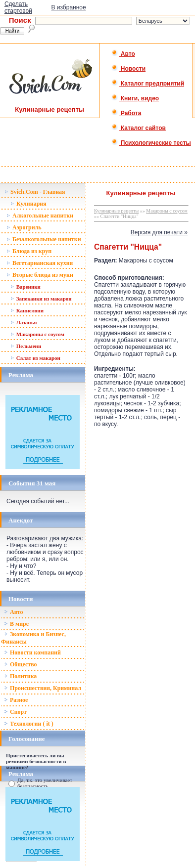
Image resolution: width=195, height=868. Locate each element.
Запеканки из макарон (41, 299)
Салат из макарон (35, 358)
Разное (16, 700)
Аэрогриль (24, 227)
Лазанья (24, 322)
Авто (123, 54)
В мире (16, 624)
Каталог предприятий (148, 84)
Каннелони (27, 310)
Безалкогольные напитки (44, 239)
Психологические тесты (151, 143)
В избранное (68, 7)
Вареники (25, 287)
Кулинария (28, 204)
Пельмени (26, 346)
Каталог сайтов (138, 128)
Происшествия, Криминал (43, 688)
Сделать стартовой (18, 7)
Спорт (15, 712)
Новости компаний (32, 652)
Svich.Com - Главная (35, 192)
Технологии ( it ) (29, 724)
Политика (20, 676)
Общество (21, 664)
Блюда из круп (29, 251)
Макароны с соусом (37, 334)
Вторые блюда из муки (40, 275)
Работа (126, 113)
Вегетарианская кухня (40, 263)
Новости (128, 69)
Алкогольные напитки (40, 216)
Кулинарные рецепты (116, 211)
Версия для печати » (159, 232)
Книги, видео (135, 98)
